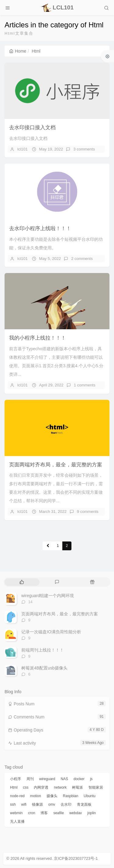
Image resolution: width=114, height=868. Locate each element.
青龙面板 (84, 804)
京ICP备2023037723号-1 (76, 858)
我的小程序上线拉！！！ (38, 338)
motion (36, 796)
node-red (17, 796)
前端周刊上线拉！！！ (43, 650)
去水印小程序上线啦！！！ (40, 228)
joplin (92, 813)
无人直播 (17, 821)
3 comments (84, 149)
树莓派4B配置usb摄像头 (44, 668)
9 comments (88, 512)
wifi (24, 804)
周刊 (30, 779)
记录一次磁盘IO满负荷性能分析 (51, 632)
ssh (13, 804)
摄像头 (52, 796)
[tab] (22, 582)
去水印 (66, 804)
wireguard (47, 779)
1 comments (85, 385)
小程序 (16, 779)
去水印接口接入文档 (32, 128)
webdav (76, 813)
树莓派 (78, 787)
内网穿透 (41, 787)
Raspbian (71, 796)
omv (52, 804)
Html (14, 787)
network (60, 787)
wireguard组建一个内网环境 (48, 596)
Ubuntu (90, 796)
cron (31, 813)
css (26, 787)
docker (79, 779)
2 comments (82, 259)
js (91, 779)
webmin (16, 813)
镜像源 (37, 804)
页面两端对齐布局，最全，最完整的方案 (56, 465)
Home (18, 51)
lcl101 (22, 149)
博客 (44, 813)
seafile (59, 813)
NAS (64, 779)
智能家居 (96, 787)
